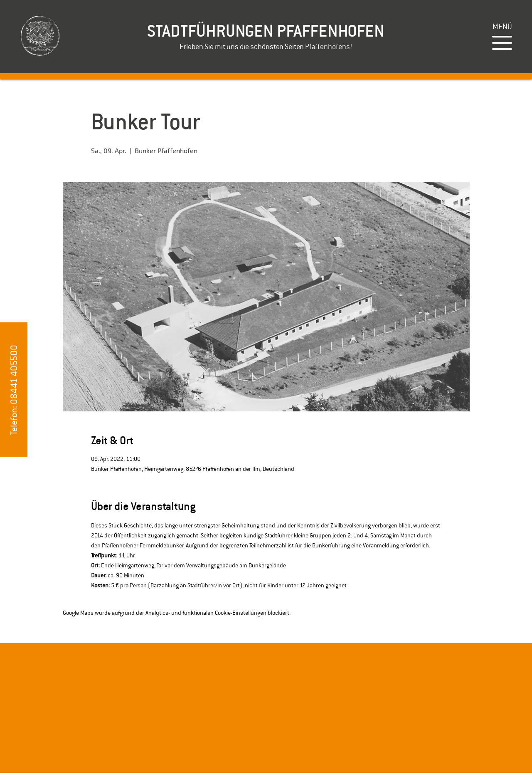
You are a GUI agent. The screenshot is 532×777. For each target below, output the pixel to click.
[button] (502, 26)
